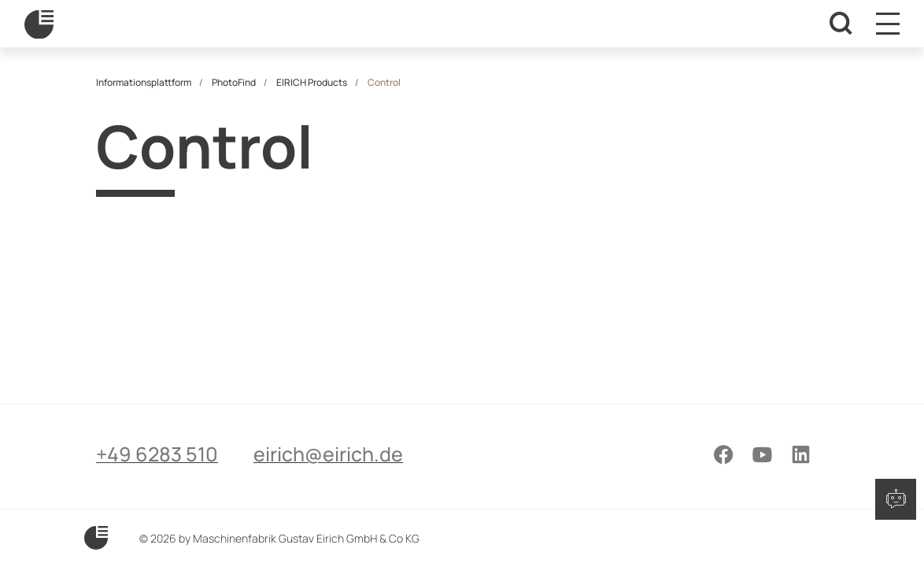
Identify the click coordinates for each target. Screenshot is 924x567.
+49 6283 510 (157, 454)
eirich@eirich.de (328, 454)
